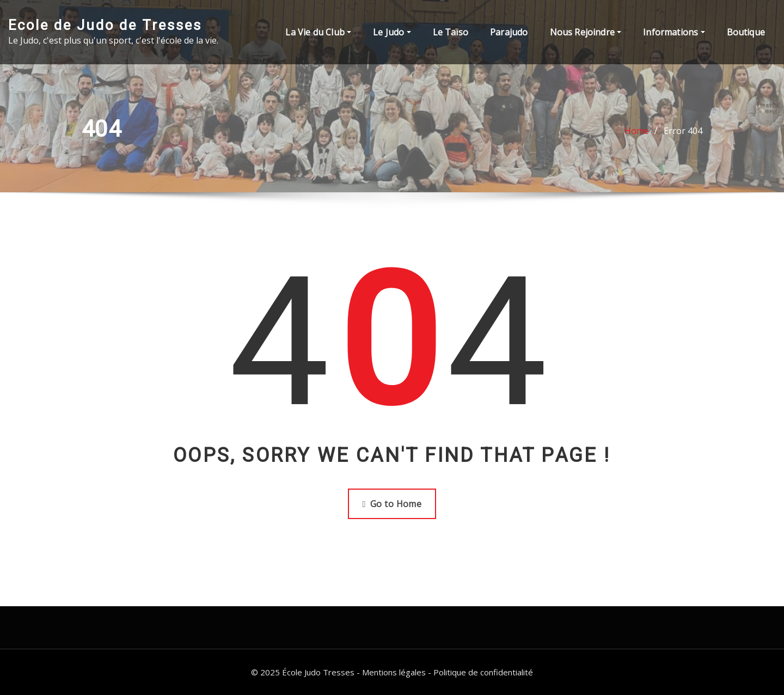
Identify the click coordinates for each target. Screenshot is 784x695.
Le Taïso (451, 32)
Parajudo (509, 32)
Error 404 (683, 131)
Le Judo (392, 32)
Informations (674, 32)
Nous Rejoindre (586, 32)
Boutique (746, 32)
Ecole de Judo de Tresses (105, 25)
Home (637, 131)
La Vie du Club (318, 32)
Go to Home (392, 504)
